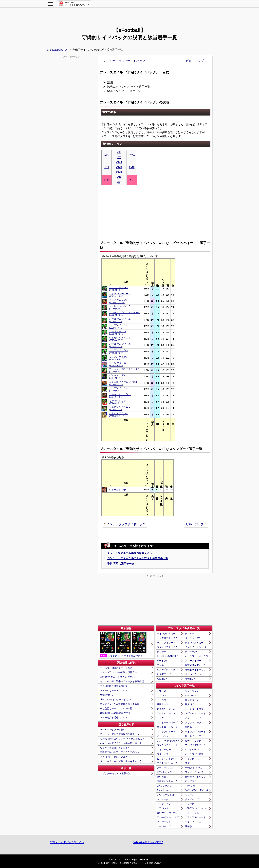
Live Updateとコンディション (115, 700)
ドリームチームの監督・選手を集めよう (121, 761)
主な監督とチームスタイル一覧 (116, 708)
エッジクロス (192, 759)
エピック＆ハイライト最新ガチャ (123, 645)
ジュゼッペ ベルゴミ (120, 307)
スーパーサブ (164, 826)
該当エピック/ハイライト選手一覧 (129, 87)
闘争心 (188, 826)
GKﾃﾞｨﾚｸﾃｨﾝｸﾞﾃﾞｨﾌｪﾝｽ (196, 790)
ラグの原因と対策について (114, 686)
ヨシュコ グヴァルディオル (123, 383)
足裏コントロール (166, 709)
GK (119, 183)
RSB (132, 180)
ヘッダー (162, 718)
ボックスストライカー (168, 638)
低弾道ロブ (163, 777)
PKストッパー (164, 790)
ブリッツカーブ (193, 722)
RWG (132, 155)
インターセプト (165, 804)
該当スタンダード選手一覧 (124, 91)
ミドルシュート (165, 736)
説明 (110, 82)
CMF (119, 167)
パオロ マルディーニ (120, 295)
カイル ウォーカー (119, 364)
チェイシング (192, 799)
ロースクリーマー (194, 736)
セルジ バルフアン (119, 301)
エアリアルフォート (195, 817)
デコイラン (191, 634)
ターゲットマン (193, 638)
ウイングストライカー (168, 647)
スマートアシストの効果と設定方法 (118, 672)
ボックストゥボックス (197, 656)
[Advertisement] (129, 16)
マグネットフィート (195, 713)
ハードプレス (164, 661)
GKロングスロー (166, 786)
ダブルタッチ (192, 691)
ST (119, 157)
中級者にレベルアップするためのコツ (120, 752)
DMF (119, 173)
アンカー (162, 665)
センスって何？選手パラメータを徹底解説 (122, 681)
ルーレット (191, 695)
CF (119, 152)
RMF (132, 167)
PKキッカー (191, 786)
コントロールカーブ (167, 722)
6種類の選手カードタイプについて (118, 677)
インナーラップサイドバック (126, 61)
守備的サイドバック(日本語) (67, 842)
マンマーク (163, 799)
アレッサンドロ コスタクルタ (125, 314)
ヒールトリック (193, 741)
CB (119, 177)
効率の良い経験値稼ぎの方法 (115, 713)
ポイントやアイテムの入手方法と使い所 (121, 743)
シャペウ (162, 700)
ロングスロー (192, 781)
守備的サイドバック (195, 670)
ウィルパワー (164, 750)
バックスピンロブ (194, 754)
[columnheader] (126, 272)
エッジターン (192, 700)
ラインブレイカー (166, 634)
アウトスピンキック (167, 763)
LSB (107, 180)
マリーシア (191, 795)
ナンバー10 (191, 652)
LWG (106, 155)
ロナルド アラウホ (119, 415)
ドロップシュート (166, 732)
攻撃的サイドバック (195, 665)
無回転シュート (193, 727)
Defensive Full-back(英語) (148, 842)
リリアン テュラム (119, 289)
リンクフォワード (166, 643)
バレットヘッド (193, 718)
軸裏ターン (163, 704)
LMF (107, 167)
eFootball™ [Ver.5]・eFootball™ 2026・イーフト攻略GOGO (129, 863)
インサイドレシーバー (197, 647)
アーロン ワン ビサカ (120, 396)
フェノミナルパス (194, 772)
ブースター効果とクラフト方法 (116, 668)
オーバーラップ (193, 674)
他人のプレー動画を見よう (114, 757)
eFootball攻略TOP (58, 50)
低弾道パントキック (195, 777)
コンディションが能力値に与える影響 (120, 704)
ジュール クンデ (118, 490)
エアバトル (163, 808)
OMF (119, 162)
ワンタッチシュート (167, 745)
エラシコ (162, 695)
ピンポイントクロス (167, 759)
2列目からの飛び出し (168, 656)
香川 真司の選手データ (121, 564)
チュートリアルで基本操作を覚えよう (130, 553)
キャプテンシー (165, 822)
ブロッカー (191, 804)
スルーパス (163, 754)
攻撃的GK (162, 679)
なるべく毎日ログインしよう (115, 748)
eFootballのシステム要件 (113, 730)
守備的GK (190, 679)
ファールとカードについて (114, 690)
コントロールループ (167, 727)
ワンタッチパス (193, 750)
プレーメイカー (193, 661)
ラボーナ (190, 763)
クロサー (162, 652)
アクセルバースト (166, 713)
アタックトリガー (194, 822)
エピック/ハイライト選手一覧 (115, 773)
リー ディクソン (118, 333)
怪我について (107, 695)
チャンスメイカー (194, 643)
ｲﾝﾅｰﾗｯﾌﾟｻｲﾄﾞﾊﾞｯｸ (166, 670)
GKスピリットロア (167, 795)
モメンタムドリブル (195, 709)
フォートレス (192, 813)
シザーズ (162, 691)
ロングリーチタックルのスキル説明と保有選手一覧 (138, 558)
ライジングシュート (195, 732)
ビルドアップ (195, 61)
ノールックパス (165, 768)
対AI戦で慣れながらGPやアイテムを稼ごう (122, 739)
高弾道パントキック (167, 781)
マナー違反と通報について (114, 718)
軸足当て (190, 704)
